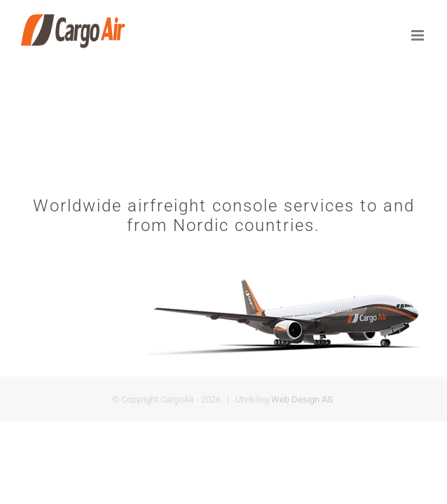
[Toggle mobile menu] (419, 35)
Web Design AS (302, 441)
